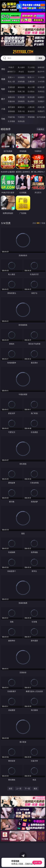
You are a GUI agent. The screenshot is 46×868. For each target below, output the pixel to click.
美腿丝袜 (11, 101)
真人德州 (21, 67)
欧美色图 (31, 97)
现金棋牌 (31, 72)
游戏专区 (41, 67)
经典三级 (21, 91)
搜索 (40, 58)
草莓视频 (31, 117)
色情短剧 (21, 121)
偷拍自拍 (21, 87)
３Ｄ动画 (41, 77)
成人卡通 (31, 87)
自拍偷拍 (21, 77)
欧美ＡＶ (31, 77)
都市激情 (11, 107)
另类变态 (41, 91)
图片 (3, 99)
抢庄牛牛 (41, 72)
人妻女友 (31, 107)
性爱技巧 (41, 111)
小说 (3, 109)
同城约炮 (11, 117)
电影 (3, 89)
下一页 (27, 789)
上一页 (19, 789)
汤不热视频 (41, 117)
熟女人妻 (11, 81)
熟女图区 (31, 101)
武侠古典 (41, 107)
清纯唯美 (21, 101)
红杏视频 (11, 121)
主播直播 (31, 81)
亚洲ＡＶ (11, 77)
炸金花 (21, 72)
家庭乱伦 (21, 107)
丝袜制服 (21, 81)
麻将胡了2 (11, 72)
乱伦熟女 (31, 91)
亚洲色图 (21, 97)
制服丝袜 (11, 91)
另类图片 (41, 101)
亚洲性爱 (11, 87)
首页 (11, 789)
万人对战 (31, 67)
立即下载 (37, 862)
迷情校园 (11, 111)
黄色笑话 (31, 111)
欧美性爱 (41, 87)
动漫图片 (41, 97)
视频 (3, 79)
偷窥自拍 (11, 97)
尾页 (35, 789)
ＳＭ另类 (41, 81)
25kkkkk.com (23, 52)
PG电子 (11, 67)
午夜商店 (21, 117)
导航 (3, 119)
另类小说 (21, 111)
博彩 (3, 69)
